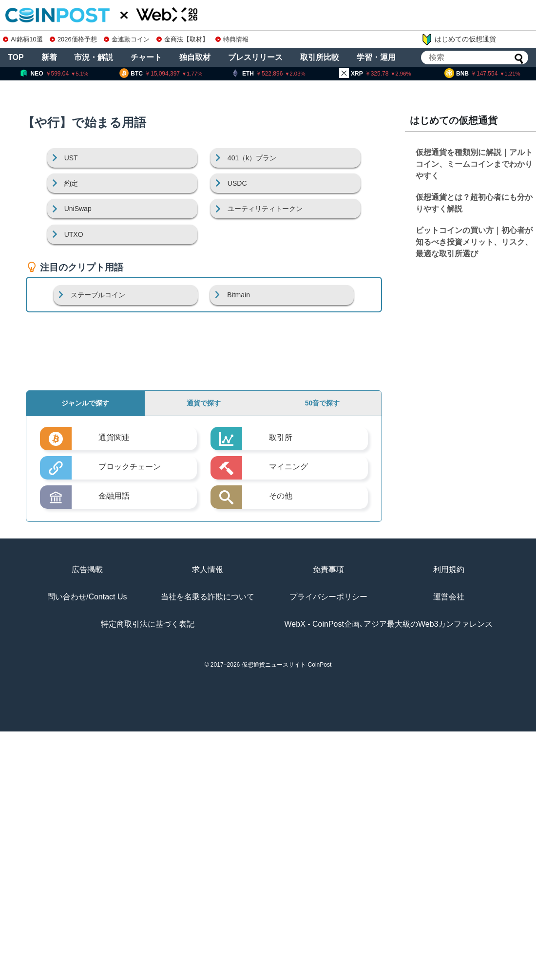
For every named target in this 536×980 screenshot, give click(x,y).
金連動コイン (127, 39)
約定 (71, 183)
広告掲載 (87, 569)
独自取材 (195, 57)
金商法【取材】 (182, 39)
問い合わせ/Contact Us (87, 597)
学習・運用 (376, 57)
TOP (16, 57)
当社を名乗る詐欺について (208, 597)
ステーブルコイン (98, 295)
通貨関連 (114, 437)
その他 (281, 496)
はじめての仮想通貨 (459, 39)
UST (71, 158)
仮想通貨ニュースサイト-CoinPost (287, 665)
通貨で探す (204, 403)
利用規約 (449, 569)
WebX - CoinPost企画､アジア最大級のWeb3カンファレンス (389, 624)
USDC (237, 183)
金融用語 (114, 496)
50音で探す (323, 403)
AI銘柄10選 (23, 39)
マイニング (288, 467)
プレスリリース (255, 57)
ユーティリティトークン (265, 209)
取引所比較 (320, 57)
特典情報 (232, 39)
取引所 (281, 437)
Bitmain (239, 295)
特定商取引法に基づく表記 (148, 624)
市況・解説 (94, 57)
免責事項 (328, 569)
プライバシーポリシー (328, 597)
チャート (146, 57)
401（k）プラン (252, 158)
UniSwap (78, 209)
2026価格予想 (73, 39)
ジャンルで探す (85, 403)
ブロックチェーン (130, 467)
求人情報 (208, 569)
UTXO (74, 234)
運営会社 (449, 597)
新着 (49, 57)
